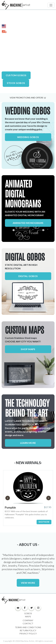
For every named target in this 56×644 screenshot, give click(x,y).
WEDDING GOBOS (28, 111)
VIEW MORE (28, 583)
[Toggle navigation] (51, 5)
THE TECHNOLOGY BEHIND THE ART (27, 408)
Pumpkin (10, 507)
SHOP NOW (44, 522)
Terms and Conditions (28, 627)
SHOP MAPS (28, 349)
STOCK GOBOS (16, 83)
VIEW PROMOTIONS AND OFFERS (28, 98)
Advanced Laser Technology (22, 65)
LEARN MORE (28, 443)
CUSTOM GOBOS (16, 75)
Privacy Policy (28, 634)
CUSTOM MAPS (24, 330)
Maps (28, 617)
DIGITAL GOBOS (25, 257)
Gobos (28, 613)
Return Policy (28, 630)
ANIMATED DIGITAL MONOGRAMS (23, 194)
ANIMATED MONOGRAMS (28, 223)
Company (28, 620)
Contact (28, 623)
